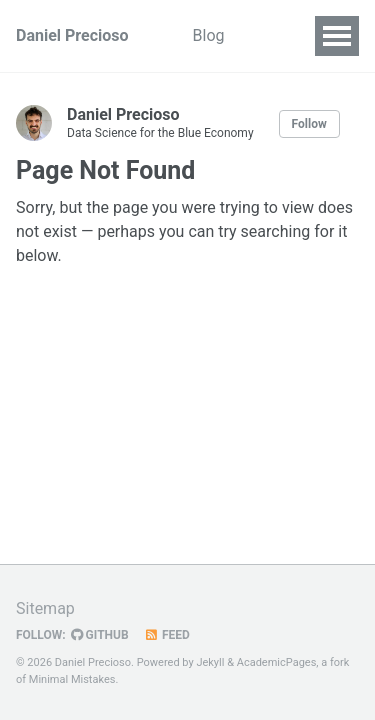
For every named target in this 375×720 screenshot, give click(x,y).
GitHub (100, 635)
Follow (309, 124)
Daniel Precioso (72, 35)
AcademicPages (277, 662)
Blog (209, 35)
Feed (167, 635)
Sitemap (45, 608)
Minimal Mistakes (72, 679)
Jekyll (210, 662)
